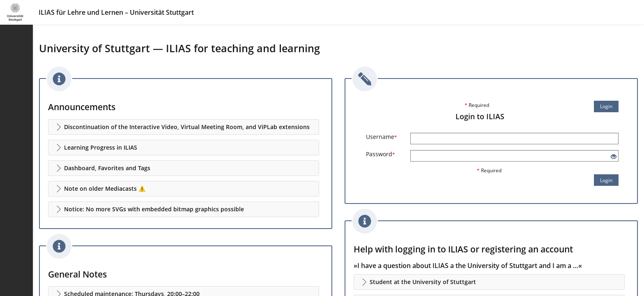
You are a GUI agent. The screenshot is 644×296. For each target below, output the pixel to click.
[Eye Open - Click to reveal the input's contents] (614, 157)
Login (606, 106)
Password (381, 154)
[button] (184, 127)
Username (382, 137)
